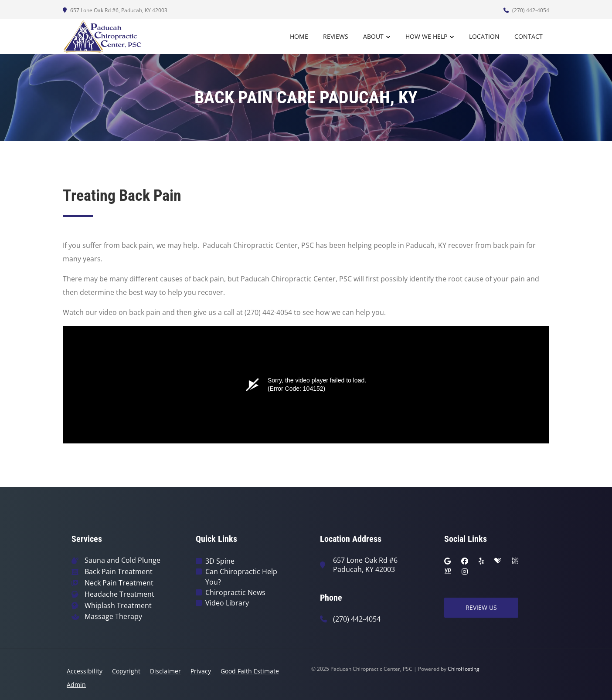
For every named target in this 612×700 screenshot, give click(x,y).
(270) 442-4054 (526, 10)
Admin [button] (76, 685)
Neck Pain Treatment (119, 583)
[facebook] (465, 561)
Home (299, 36)
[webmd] (515, 561)
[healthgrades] (498, 561)
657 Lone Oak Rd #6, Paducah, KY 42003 (115, 10)
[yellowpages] (448, 571)
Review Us (481, 607)
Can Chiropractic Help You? (241, 577)
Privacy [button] (201, 671)
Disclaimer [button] (165, 671)
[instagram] (465, 571)
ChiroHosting (464, 669)
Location (484, 36)
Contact (529, 36)
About (373, 36)
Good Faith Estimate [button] (250, 671)
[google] (447, 561)
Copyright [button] (126, 671)
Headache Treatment (119, 594)
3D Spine (220, 561)
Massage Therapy (113, 617)
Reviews (336, 36)
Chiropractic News (235, 592)
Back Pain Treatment (119, 572)
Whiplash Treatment (118, 606)
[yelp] (481, 561)
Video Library (227, 603)
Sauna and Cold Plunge (122, 560)
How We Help (426, 36)
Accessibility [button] (85, 671)
